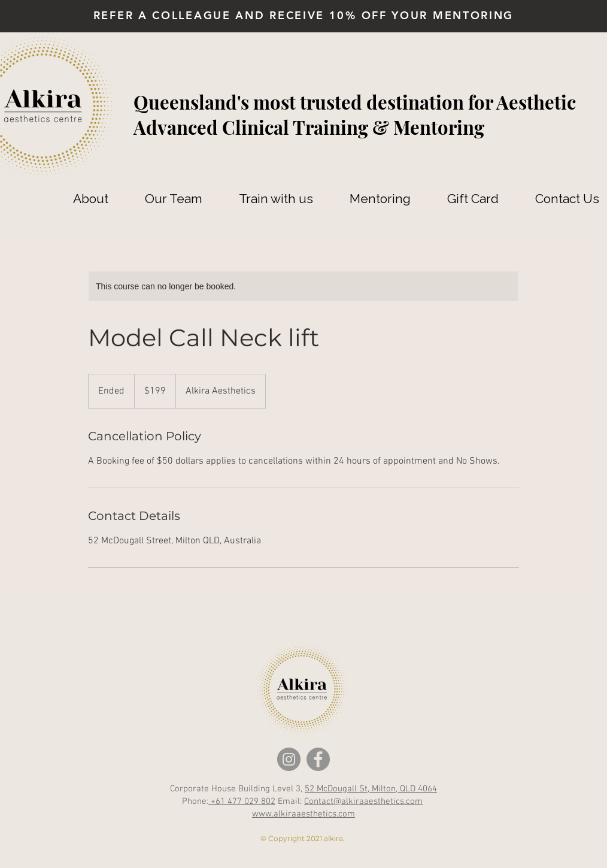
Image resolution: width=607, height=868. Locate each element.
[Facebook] (318, 759)
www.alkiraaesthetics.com (303, 814)
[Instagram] (289, 759)
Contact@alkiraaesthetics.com (363, 802)
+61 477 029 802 (242, 802)
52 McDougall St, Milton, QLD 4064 (371, 789)
